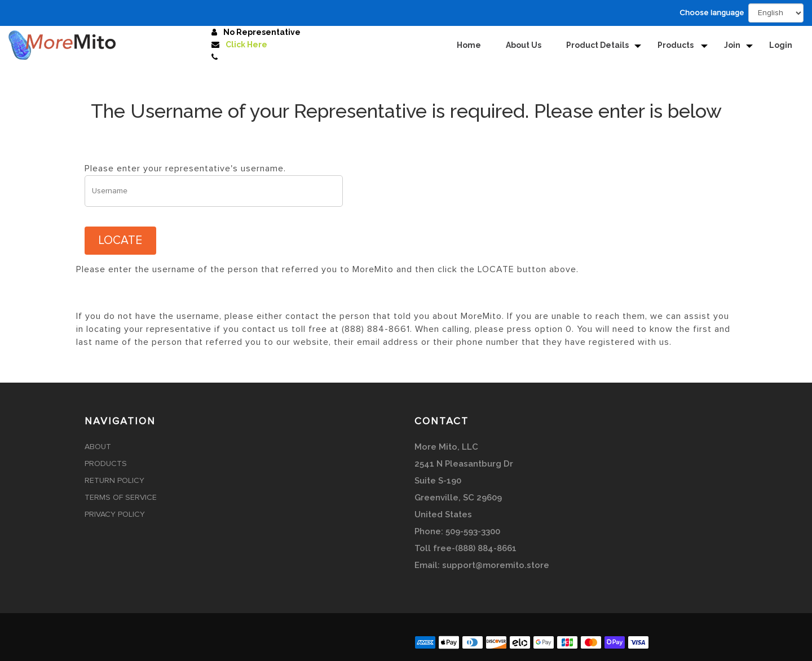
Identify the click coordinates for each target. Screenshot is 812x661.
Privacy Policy (115, 514)
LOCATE (120, 240)
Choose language (712, 13)
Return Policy (114, 481)
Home (469, 45)
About (98, 447)
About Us (524, 45)
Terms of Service (121, 498)
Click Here (246, 45)
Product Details (597, 45)
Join (732, 45)
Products (676, 45)
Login (781, 45)
